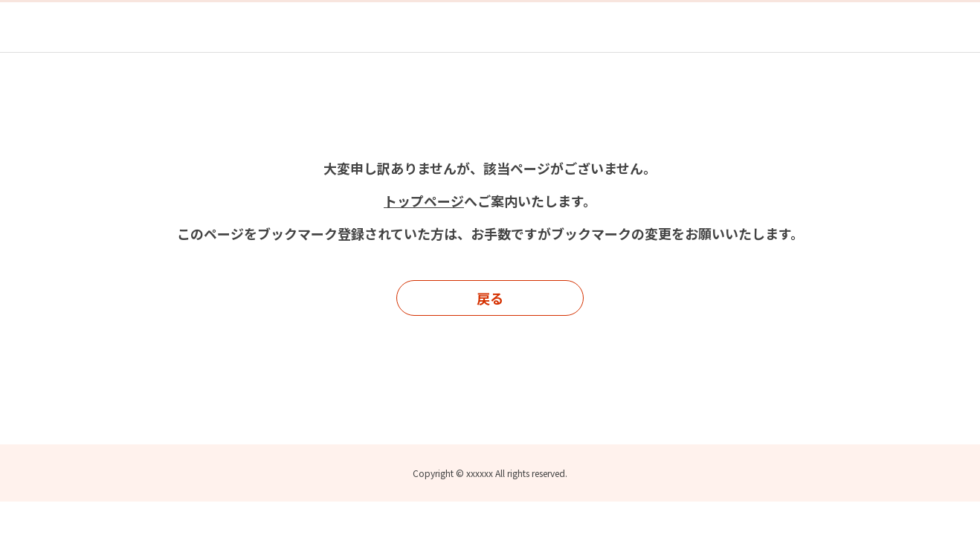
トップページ (424, 201)
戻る (490, 298)
